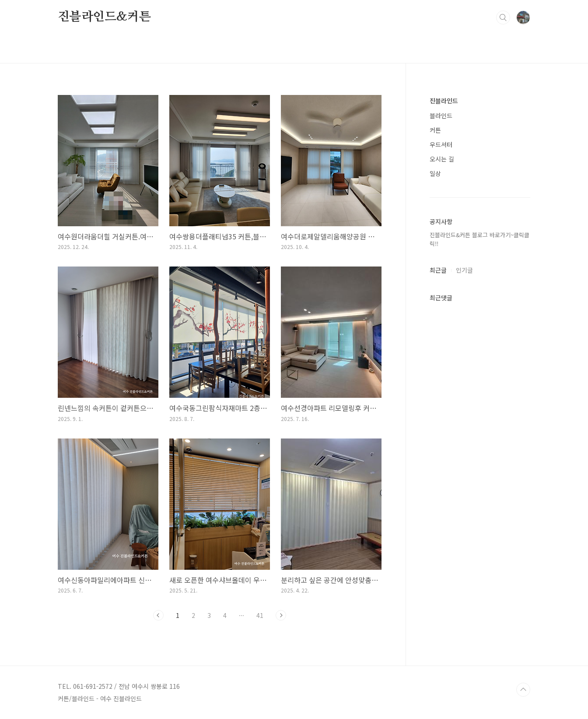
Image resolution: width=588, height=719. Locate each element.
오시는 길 (442, 159)
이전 (158, 615)
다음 (281, 615)
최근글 (438, 270)
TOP (523, 690)
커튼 (435, 130)
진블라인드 (444, 101)
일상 (435, 173)
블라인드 (441, 116)
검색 (503, 18)
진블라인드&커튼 (104, 17)
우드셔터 (441, 144)
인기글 (464, 270)
